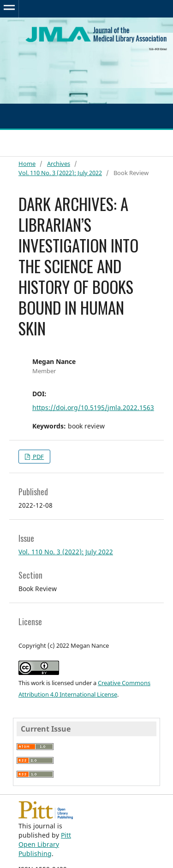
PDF (38, 457)
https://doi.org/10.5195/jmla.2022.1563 (93, 408)
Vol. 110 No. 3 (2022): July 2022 (60, 173)
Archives (59, 164)
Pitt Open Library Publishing (45, 844)
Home (27, 164)
